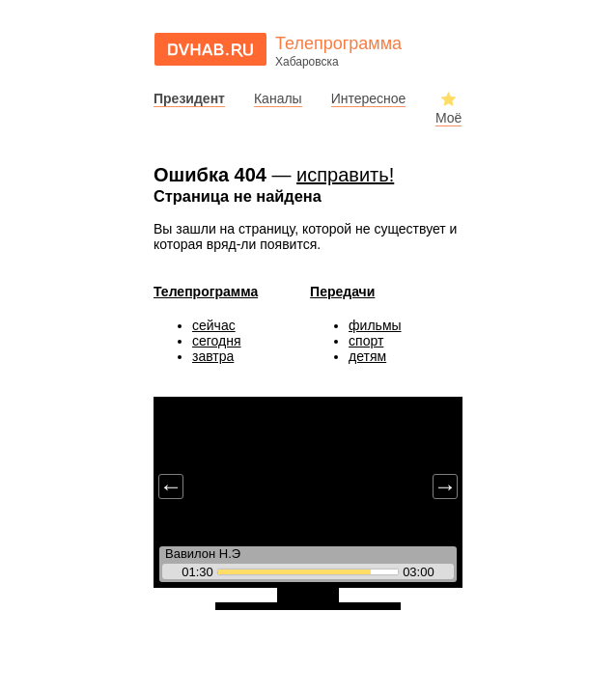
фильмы (375, 325)
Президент (189, 98)
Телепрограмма (206, 292)
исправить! (345, 175)
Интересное (369, 98)
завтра (213, 356)
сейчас (214, 325)
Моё (448, 118)
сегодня (217, 341)
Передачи (342, 292)
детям (367, 356)
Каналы (278, 98)
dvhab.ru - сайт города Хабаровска (210, 49)
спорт (366, 341)
